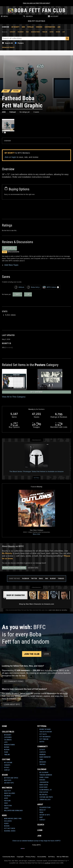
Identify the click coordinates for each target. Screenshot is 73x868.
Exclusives (8, 821)
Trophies (42, 764)
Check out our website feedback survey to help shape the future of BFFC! (36, 841)
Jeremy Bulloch (45, 800)
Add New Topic (11, 265)
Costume (6, 759)
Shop (41, 817)
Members (42, 755)
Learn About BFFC (12, 704)
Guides (6, 823)
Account (53, 16)
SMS (47, 578)
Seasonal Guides (10, 831)
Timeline (45, 32)
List (64, 32)
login (14, 157)
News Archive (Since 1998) (13, 819)
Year (27, 32)
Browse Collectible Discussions (14, 568)
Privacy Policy (30, 857)
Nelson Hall (44, 795)
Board (5, 775)
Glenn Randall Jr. (46, 790)
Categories (8, 737)
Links (41, 760)
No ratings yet (25, 112)
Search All (9, 43)
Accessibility (42, 857)
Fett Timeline (44, 739)
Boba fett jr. (33, 287)
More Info (36, 534)
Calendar (42, 769)
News (4, 815)
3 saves (36, 112)
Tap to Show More (36, 392)
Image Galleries (10, 793)
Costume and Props (46, 797)
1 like (28, 294)
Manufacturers (9, 745)
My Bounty (15, 27)
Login (46, 654)
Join (7, 157)
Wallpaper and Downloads (13, 811)
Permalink (9, 348)
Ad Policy (36, 478)
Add (59, 27)
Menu (4, 16)
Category (12, 32)
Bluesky (53, 578)
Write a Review (9, 248)
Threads (61, 578)
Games (6, 808)
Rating (52, 32)
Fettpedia (42, 726)
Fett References (45, 737)
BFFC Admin (51, 287)
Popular (30, 27)
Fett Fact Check (10, 828)
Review (58, 32)
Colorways (8, 740)
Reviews (7, 750)
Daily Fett (7, 791)
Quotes (42, 742)
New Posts (8, 780)
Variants (7, 765)
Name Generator (45, 757)
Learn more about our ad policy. (58, 610)
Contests (43, 752)
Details (7, 768)
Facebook (26, 578)
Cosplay (7, 770)
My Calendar (44, 772)
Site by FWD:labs (63, 857)
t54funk (19, 287)
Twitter (34, 578)
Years (6, 752)
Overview (5, 27)
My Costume (8, 763)
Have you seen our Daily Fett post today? (36, 3)
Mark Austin (44, 785)
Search (28, 16)
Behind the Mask (45, 729)
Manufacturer (35, 32)
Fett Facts (43, 734)
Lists (6, 742)
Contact (42, 820)
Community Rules (9, 857)
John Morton (44, 782)
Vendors (39, 27)
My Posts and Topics (11, 778)
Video (6, 803)
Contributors (50, 27)
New (23, 27)
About (40, 804)
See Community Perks (14, 681)
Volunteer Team (45, 807)
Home (4, 726)
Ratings (7, 747)
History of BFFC (45, 815)
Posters (21, 43)
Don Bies (42, 780)
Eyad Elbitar (44, 792)
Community (42, 747)
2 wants (17, 294)
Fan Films (7, 801)
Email (41, 578)
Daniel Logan (44, 777)
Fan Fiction (8, 806)
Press (41, 812)
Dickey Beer (43, 787)
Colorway (21, 32)
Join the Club (32, 654)
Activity (42, 750)
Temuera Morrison (46, 775)
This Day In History (46, 732)
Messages (43, 762)
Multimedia (7, 788)
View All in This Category (14, 397)
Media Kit (43, 810)
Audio (6, 798)
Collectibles (8, 732)
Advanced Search (8, 47)
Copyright (20, 857)
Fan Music (7, 796)
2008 (4, 112)
